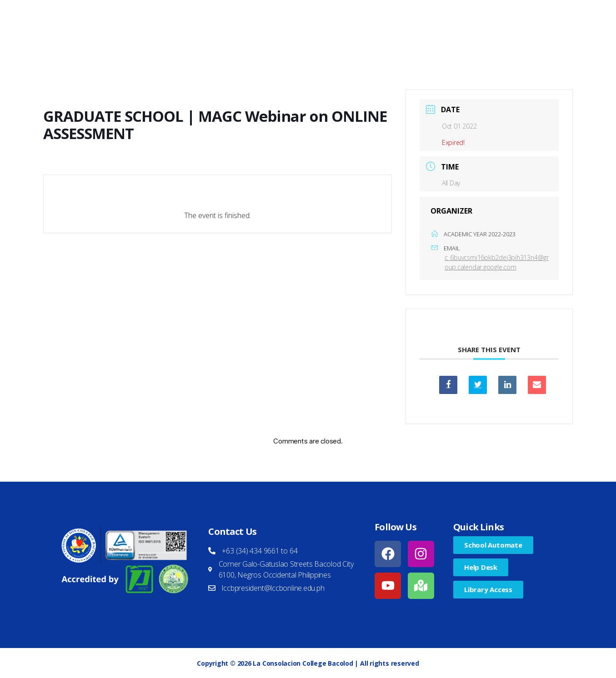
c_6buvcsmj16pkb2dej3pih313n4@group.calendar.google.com (497, 262)
